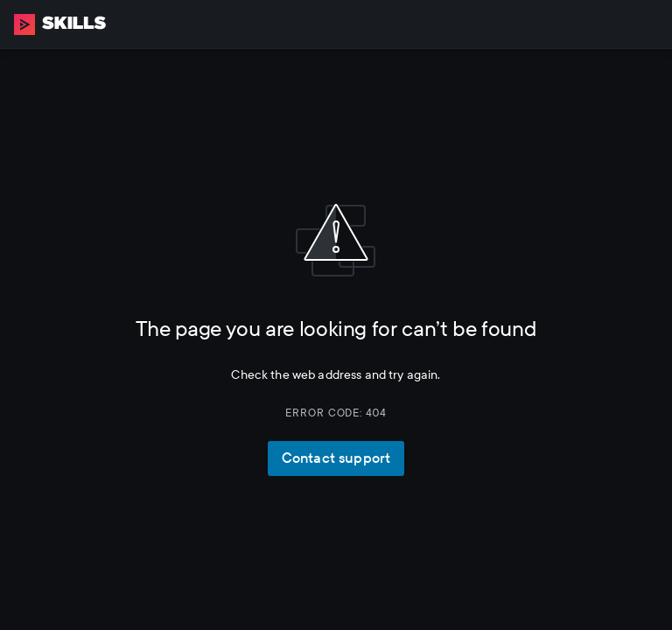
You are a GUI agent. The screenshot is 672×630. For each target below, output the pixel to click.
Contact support (336, 458)
